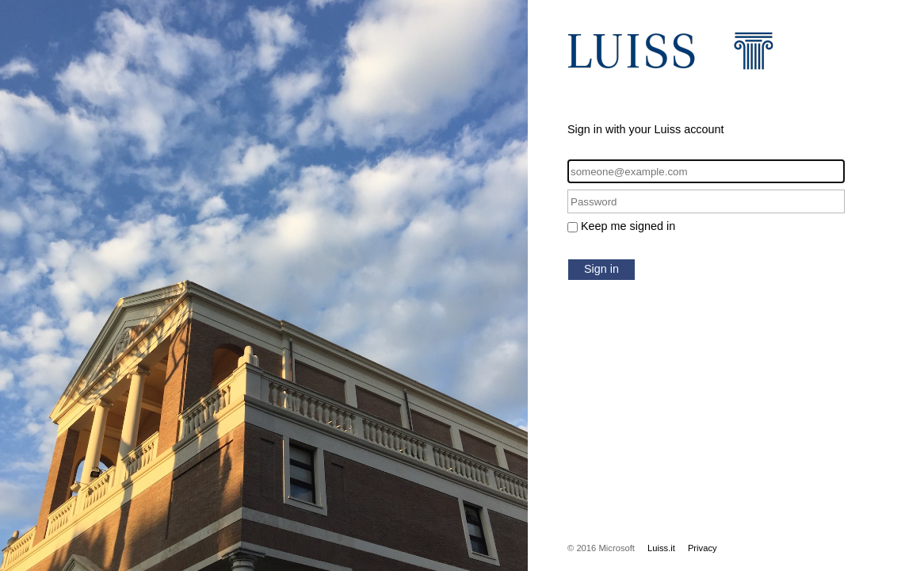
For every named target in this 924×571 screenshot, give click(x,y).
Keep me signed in (628, 226)
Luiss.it (661, 548)
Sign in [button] (601, 269)
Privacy (703, 548)
